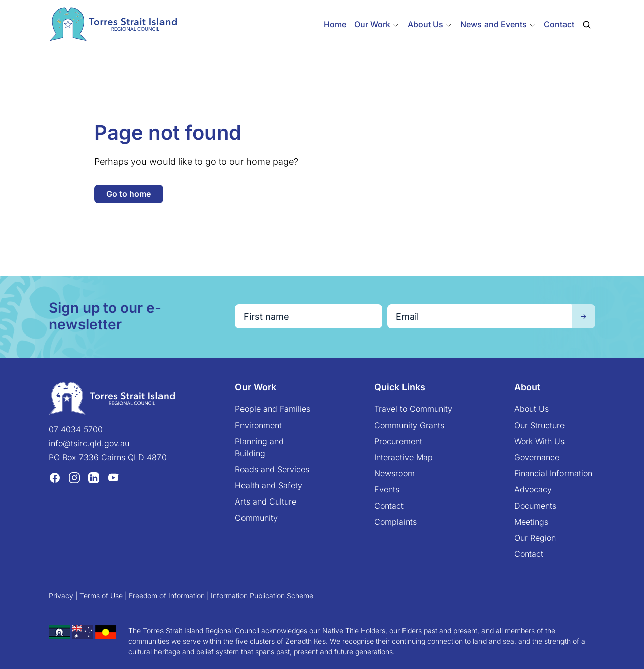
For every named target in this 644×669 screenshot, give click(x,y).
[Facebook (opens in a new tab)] (55, 478)
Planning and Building (259, 447)
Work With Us (539, 441)
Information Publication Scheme (262, 595)
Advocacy (533, 489)
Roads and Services (272, 469)
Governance (537, 457)
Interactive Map (404, 457)
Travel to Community (413, 409)
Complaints (395, 522)
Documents (535, 506)
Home (335, 24)
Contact (559, 24)
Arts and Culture (266, 501)
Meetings (531, 522)
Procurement (398, 441)
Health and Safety (269, 485)
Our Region (535, 538)
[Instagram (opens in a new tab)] (74, 478)
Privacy (61, 595)
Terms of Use (101, 595)
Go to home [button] (129, 194)
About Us (532, 409)
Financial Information (553, 473)
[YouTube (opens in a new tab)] (113, 478)
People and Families (273, 409)
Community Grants (409, 425)
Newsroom (394, 473)
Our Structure (539, 425)
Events (387, 489)
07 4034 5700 (76, 429)
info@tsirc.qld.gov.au (89, 443)
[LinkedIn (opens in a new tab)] (94, 478)
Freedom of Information (167, 595)
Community (256, 518)
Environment (258, 425)
